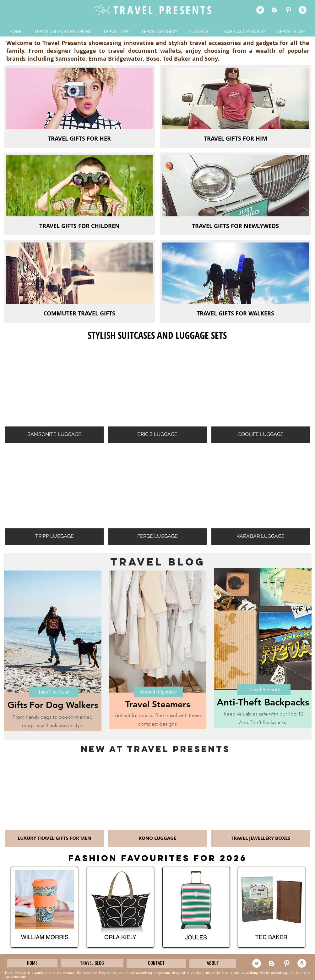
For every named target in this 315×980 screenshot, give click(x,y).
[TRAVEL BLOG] (92, 963)
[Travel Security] (264, 690)
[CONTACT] (156, 963)
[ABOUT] (213, 963)
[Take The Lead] (54, 692)
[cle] (303, 10)
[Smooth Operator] (159, 692)
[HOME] (32, 963)
